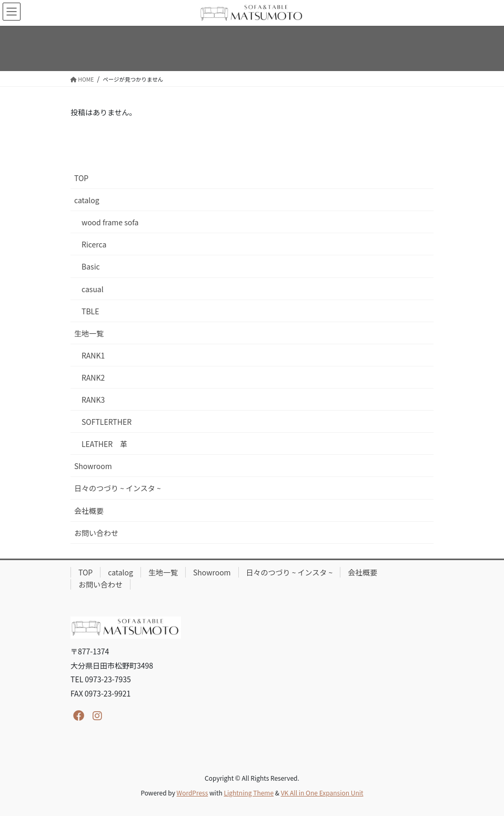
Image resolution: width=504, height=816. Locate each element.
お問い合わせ (96, 533)
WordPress (193, 793)
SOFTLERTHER (107, 422)
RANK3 (93, 400)
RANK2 (93, 377)
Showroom (93, 466)
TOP (81, 178)
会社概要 (89, 511)
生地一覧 (89, 333)
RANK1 (93, 355)
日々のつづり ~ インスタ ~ (118, 488)
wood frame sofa (110, 222)
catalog (87, 200)
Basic (91, 266)
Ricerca (94, 244)
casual (93, 289)
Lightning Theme (249, 793)
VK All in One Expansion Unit (322, 793)
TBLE (90, 311)
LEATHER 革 (104, 444)
